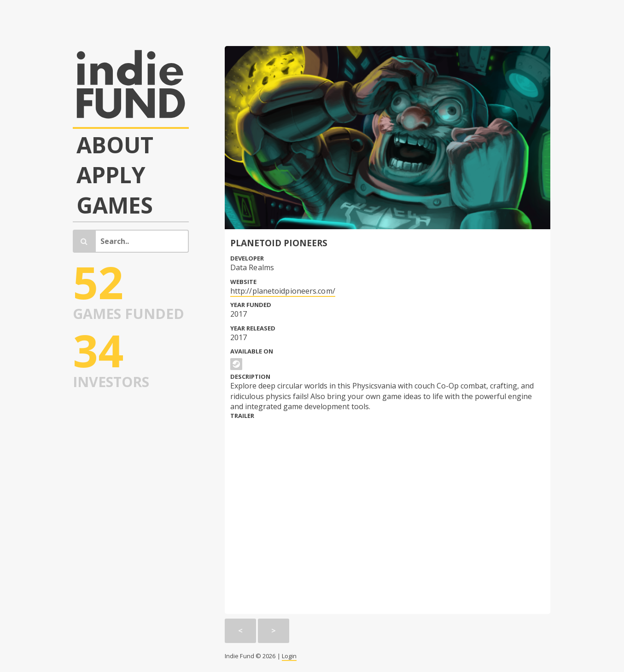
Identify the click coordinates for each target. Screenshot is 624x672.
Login (289, 656)
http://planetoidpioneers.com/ (283, 291)
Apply (111, 175)
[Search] (142, 241)
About (115, 145)
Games (115, 205)
